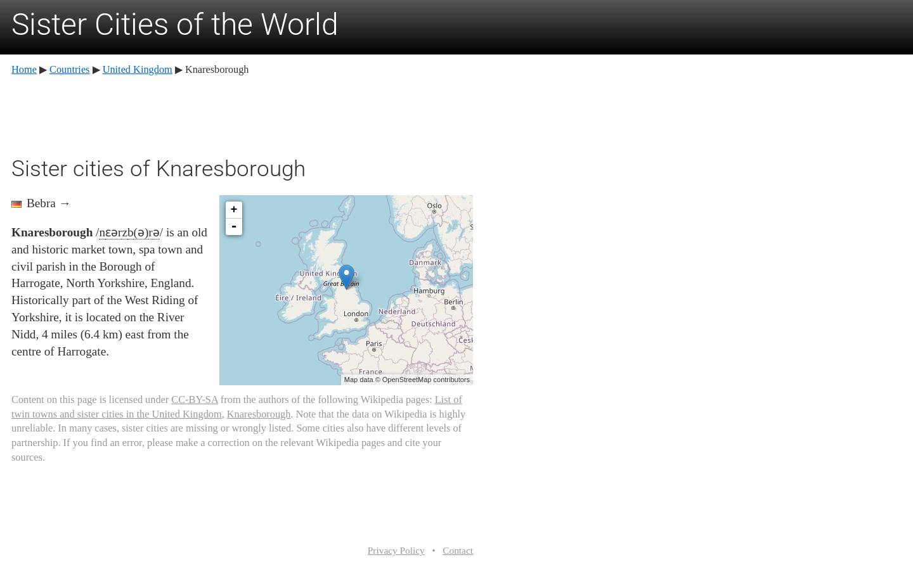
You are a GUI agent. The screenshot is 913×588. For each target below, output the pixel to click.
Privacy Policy (396, 550)
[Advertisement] (242, 114)
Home (24, 69)
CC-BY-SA (194, 399)
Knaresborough (259, 414)
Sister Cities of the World (175, 24)
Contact (458, 550)
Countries (69, 69)
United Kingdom (138, 69)
